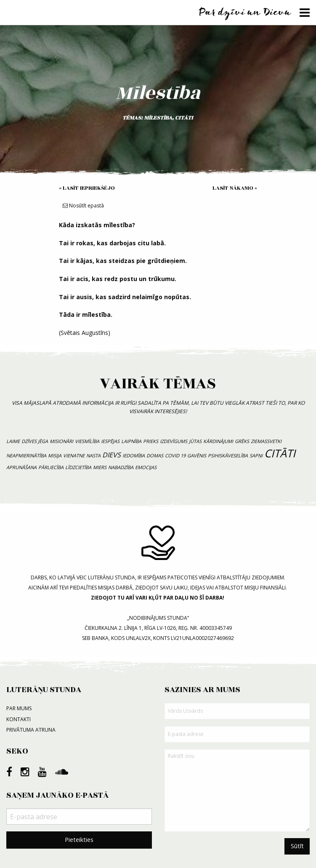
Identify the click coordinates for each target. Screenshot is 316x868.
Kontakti (19, 719)
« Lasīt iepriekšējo (87, 188)
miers (100, 467)
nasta (93, 455)
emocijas (146, 467)
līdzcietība (78, 467)
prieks (151, 441)
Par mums (19, 708)
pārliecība (51, 467)
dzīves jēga (35, 441)
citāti (184, 118)
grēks (242, 441)
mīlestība (158, 118)
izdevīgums (174, 441)
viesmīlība (87, 441)
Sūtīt (297, 846)
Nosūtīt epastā (83, 206)
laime (13, 441)
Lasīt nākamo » (235, 188)
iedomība (134, 455)
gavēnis (197, 455)
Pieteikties (79, 840)
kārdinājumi (218, 441)
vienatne (74, 455)
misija (55, 455)
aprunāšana (21, 467)
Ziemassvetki (266, 441)
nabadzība (121, 467)
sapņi (256, 455)
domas (155, 455)
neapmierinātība (26, 455)
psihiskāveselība (228, 455)
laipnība (131, 441)
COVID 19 (175, 455)
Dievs (112, 455)
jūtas (195, 441)
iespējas (110, 441)
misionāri (61, 441)
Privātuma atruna (31, 730)
